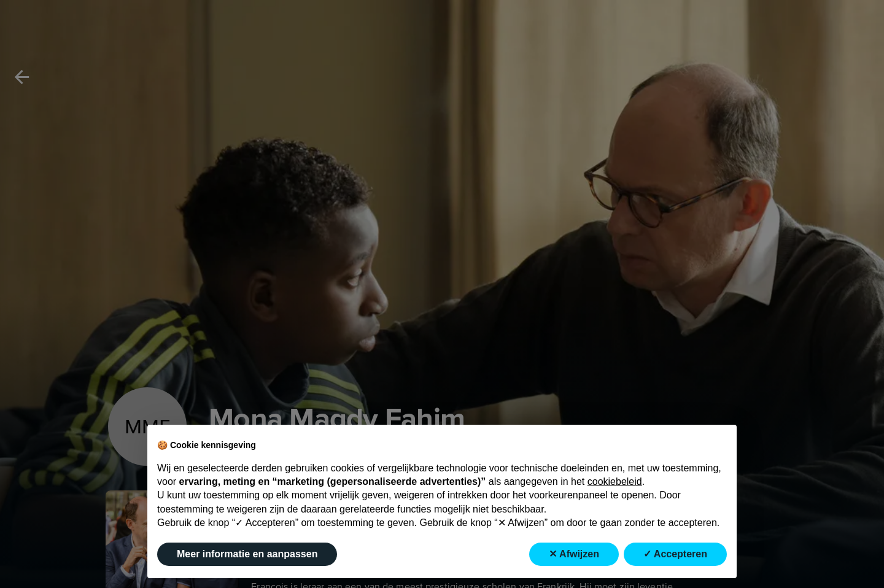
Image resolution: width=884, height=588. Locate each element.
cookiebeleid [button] (615, 482)
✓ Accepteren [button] (675, 554)
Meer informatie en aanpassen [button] (247, 554)
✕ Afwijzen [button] (574, 554)
